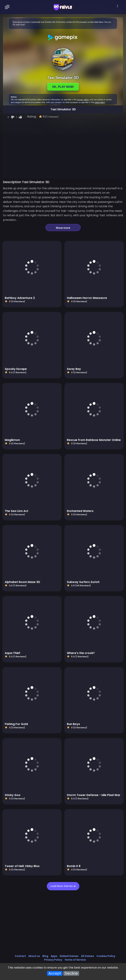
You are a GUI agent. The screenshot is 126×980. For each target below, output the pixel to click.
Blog (45, 956)
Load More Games (62, 886)
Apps (54, 956)
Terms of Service (75, 960)
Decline (71, 973)
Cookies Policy (106, 956)
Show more (63, 228)
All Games (87, 956)
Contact (20, 956)
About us (34, 956)
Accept (55, 973)
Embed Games (69, 956)
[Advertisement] (63, 151)
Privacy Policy (53, 960)
